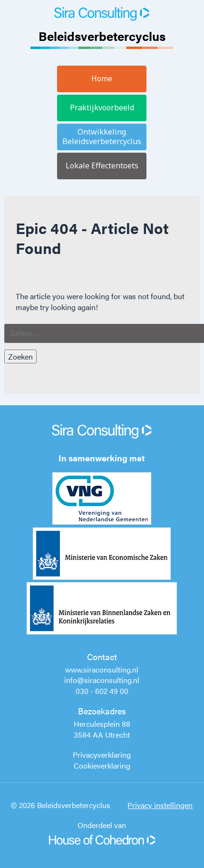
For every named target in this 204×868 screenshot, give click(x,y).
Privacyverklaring (102, 755)
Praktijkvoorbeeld (102, 107)
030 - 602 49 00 (102, 691)
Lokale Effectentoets (102, 166)
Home (102, 78)
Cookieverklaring (102, 766)
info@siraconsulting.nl (102, 680)
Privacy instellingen (160, 805)
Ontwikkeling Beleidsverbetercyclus (102, 136)
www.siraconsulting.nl (102, 669)
